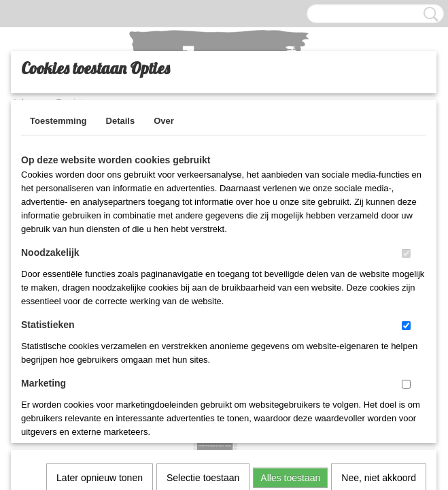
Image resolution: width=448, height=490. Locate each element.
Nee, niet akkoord (379, 301)
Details (121, 121)
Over (164, 121)
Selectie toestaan (203, 301)
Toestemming (58, 121)
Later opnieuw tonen (100, 301)
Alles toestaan (290, 301)
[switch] (406, 254)
